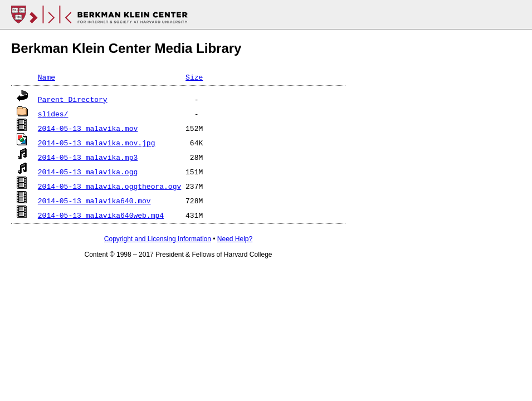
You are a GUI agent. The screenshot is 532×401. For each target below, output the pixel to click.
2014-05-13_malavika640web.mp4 (101, 215)
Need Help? (235, 239)
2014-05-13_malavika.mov (88, 128)
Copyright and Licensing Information (158, 239)
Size (194, 77)
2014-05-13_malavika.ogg (88, 172)
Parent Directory (73, 99)
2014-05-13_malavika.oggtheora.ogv (109, 186)
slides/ (53, 114)
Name (47, 77)
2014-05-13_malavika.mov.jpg (97, 143)
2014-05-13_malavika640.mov (94, 200)
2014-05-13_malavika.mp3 (88, 157)
